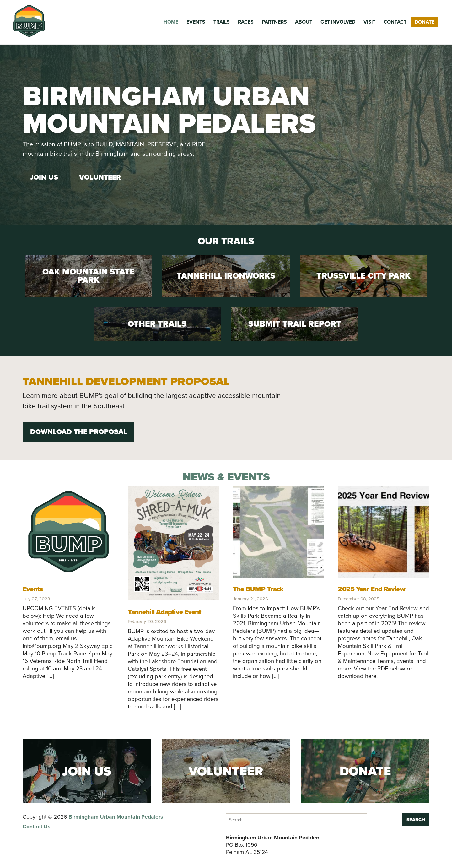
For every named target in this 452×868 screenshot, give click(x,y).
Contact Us (36, 827)
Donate (425, 22)
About (304, 22)
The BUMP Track (258, 589)
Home (171, 22)
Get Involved (338, 22)
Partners (274, 22)
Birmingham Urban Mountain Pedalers (116, 817)
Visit (369, 22)
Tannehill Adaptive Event (164, 612)
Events (196, 22)
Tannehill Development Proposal (126, 381)
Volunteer (100, 177)
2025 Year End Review (371, 589)
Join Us (44, 177)
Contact (395, 22)
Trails (222, 22)
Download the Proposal (79, 432)
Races (246, 22)
